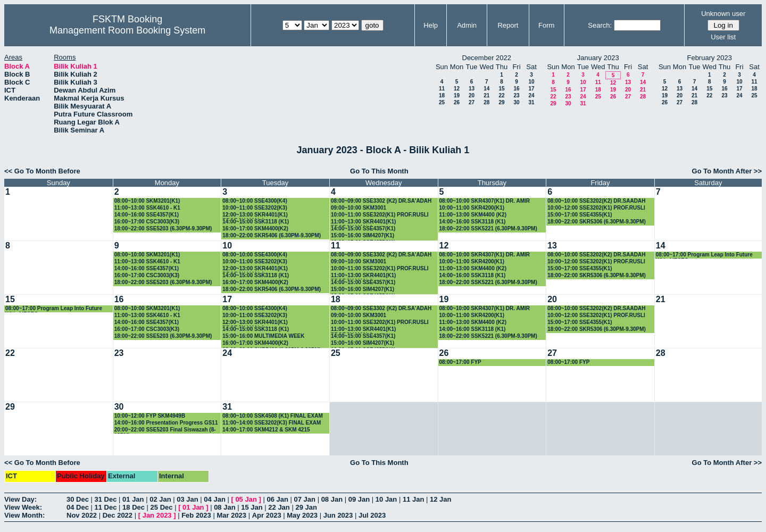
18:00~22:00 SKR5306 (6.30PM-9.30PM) (597, 222)
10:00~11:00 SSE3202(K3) (255, 208)
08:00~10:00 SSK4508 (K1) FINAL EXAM (273, 416)
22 (501, 95)
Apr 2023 (267, 515)
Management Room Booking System (127, 30)
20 (472, 95)
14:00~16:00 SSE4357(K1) (147, 215)
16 (516, 89)
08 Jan (332, 499)
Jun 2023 (338, 515)
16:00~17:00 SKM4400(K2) (255, 228)
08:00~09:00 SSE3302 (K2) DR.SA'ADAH (381, 201)
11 (442, 89)
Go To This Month (379, 171)
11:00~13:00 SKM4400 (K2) (473, 215)
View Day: (20, 499)
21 (486, 95)
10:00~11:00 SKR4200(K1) (472, 208)
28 (486, 102)
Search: (600, 25)
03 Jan (187, 499)
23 (516, 95)
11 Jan (413, 499)
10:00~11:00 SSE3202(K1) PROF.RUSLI (380, 215)
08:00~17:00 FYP (460, 362)
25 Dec (162, 507)
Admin (467, 25)
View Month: (24, 515)
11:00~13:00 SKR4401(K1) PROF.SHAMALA (364, 222)
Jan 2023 (157, 515)
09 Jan (359, 499)
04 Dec (78, 507)
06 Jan (277, 499)
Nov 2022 (82, 515)
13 (472, 89)
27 (472, 102)
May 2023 (302, 515)
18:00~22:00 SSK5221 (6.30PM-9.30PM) (488, 228)
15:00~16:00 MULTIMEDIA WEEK (263, 336)
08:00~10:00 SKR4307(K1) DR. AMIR (485, 201)
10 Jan (386, 499)
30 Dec (78, 499)
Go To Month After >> (727, 171)
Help (431, 25)
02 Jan (160, 499)
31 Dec (106, 499)
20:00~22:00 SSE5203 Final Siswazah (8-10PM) (165, 430)
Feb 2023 (196, 515)
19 (457, 95)
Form (546, 25)
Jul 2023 (372, 515)
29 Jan (306, 507)
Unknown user (723, 14)
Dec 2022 (118, 515)
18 (442, 95)
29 (501, 102)
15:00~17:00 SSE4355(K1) (580, 215)
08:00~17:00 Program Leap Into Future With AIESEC (704, 255)
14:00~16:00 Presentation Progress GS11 (166, 423)
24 (531, 95)
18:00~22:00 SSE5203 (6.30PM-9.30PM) (163, 228)
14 (486, 89)
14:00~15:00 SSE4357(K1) (363, 228)
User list (723, 37)
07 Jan (305, 499)
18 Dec (134, 507)
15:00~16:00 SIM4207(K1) (363, 235)
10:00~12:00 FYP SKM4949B (150, 416)
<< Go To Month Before (42, 171)
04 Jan (214, 499)
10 (531, 82)
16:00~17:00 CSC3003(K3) (147, 222)
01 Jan (133, 499)
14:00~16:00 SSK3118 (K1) (473, 222)
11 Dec (106, 507)
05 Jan (246, 499)
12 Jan (440, 499)
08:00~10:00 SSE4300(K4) (255, 201)
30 (516, 102)
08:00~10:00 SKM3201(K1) (147, 201)
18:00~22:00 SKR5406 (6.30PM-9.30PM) (272, 235)
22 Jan (279, 507)
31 (531, 102)
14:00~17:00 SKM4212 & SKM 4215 (266, 430)
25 (442, 102)
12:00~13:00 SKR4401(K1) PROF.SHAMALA (255, 215)
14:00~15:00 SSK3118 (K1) (256, 222)
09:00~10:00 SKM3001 (359, 208)
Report (508, 25)
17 (531, 89)
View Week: (23, 507)
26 (457, 102)
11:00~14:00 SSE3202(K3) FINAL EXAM (272, 423)
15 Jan (252, 507)
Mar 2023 (231, 515)
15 (501, 89)
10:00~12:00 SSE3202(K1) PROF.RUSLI (596, 208)
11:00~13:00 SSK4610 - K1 (147, 208)
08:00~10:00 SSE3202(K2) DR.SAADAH (596, 201)
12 (457, 89)
